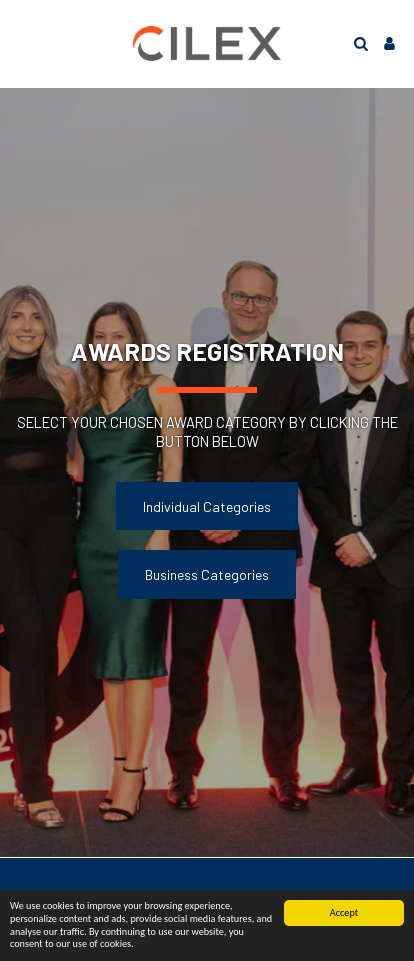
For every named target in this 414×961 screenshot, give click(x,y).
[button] (22, 43)
